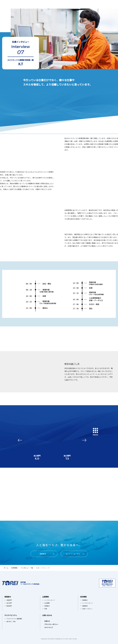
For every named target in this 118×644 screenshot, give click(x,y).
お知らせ (45, 621)
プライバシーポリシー (49, 624)
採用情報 (80, 4)
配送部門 (9, 606)
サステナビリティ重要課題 (14, 619)
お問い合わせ (47, 615)
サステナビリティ (92, 4)
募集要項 (85, 606)
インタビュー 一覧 (27, 568)
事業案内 (64, 4)
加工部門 (9, 603)
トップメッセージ (50, 600)
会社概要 (47, 603)
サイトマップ (46, 627)
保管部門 (9, 600)
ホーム (6, 568)
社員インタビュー (88, 609)
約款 (46, 609)
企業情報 (72, 4)
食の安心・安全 (11, 621)
